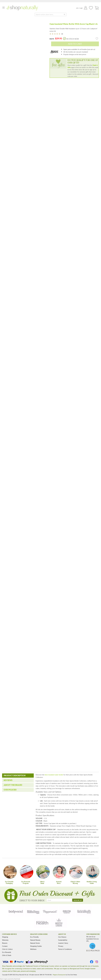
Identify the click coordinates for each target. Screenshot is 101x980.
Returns (5, 943)
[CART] (97, 8)
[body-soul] (16, 911)
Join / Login (79, 8)
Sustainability (63, 940)
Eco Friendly (34, 937)
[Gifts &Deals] (43, 872)
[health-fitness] (33, 911)
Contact (5, 946)
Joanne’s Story (63, 943)
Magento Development (59, 975)
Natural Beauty (35, 940)
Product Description (15, 775)
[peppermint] (50, 911)
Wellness (33, 949)
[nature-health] (42, 923)
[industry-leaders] (59, 923)
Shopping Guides (36, 946)
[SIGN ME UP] (78, 900)
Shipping (5, 937)
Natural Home (35, 943)
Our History (62, 937)
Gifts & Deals (7, 955)
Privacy (61, 946)
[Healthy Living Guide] (93, 872)
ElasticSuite (17, 979)
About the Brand (13, 785)
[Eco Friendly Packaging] (10, 872)
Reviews (8, 780)
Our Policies (10, 790)
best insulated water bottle (54, 775)
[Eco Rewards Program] (27, 872)
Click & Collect (7, 949)
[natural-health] (84, 911)
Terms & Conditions (65, 949)
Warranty (5, 940)
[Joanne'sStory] (60, 872)
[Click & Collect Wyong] (76, 872)
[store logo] (22, 8)
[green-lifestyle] (67, 911)
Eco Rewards (7, 952)
